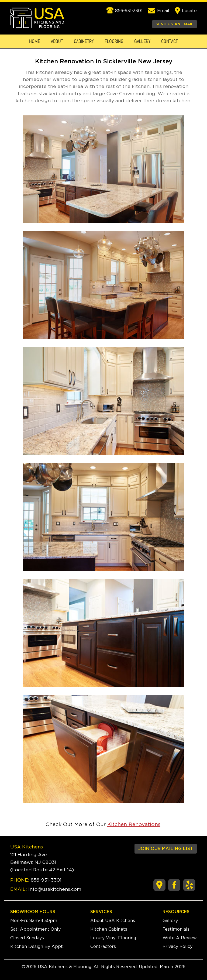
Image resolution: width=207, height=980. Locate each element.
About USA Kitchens (113, 921)
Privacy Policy (177, 947)
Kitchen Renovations (134, 825)
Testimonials (176, 929)
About (57, 41)
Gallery (142, 41)
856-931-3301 (46, 880)
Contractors (103, 947)
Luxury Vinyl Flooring (113, 938)
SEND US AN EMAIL (175, 24)
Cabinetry (84, 41)
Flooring (114, 41)
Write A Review (180, 938)
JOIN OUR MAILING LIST (166, 849)
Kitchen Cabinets (109, 929)
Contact (170, 41)
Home (35, 41)
